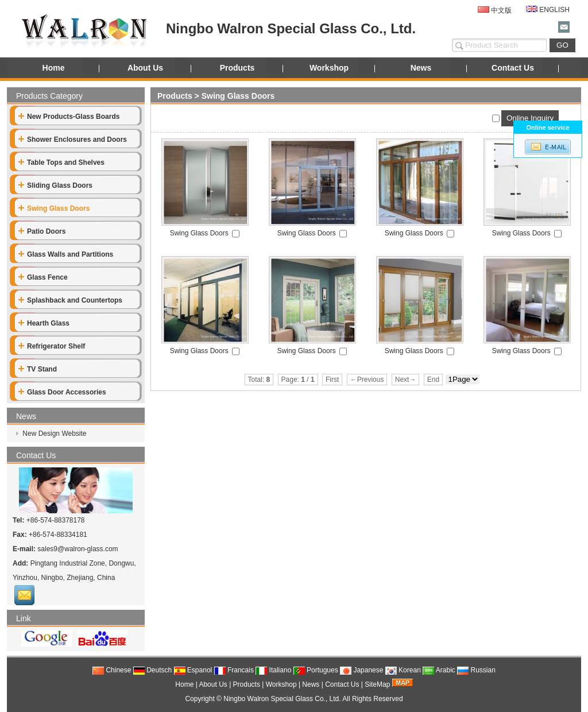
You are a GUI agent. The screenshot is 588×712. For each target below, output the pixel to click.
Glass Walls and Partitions (66, 254)
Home (54, 68)
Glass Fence (43, 277)
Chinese (112, 670)
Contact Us (513, 68)
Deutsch (152, 670)
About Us (145, 68)
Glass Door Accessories (62, 392)
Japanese (361, 670)
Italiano (273, 670)
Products (237, 68)
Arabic (439, 670)
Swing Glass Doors (238, 96)
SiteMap (377, 684)
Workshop (329, 68)
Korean (403, 670)
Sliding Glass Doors (55, 185)
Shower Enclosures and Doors (73, 140)
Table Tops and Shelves (61, 162)
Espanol (193, 670)
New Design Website (54, 434)
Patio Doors (42, 231)
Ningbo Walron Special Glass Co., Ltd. (282, 699)
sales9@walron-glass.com (78, 549)
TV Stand (38, 369)
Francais (234, 670)
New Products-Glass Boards (69, 117)
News (421, 68)
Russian (476, 670)
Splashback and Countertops (70, 300)
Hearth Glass (44, 323)
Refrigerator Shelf (52, 346)
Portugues (316, 670)
